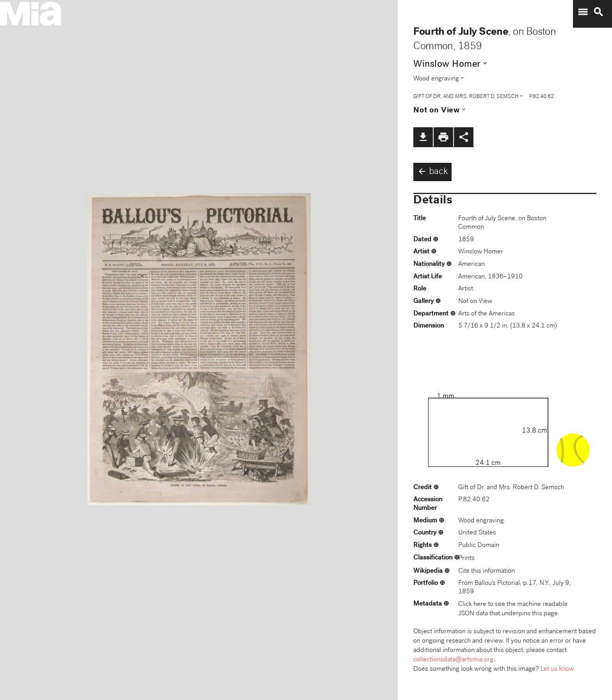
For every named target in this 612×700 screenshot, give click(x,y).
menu (583, 12)
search (598, 12)
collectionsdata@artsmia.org (453, 660)
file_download (423, 137)
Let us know (557, 669)
